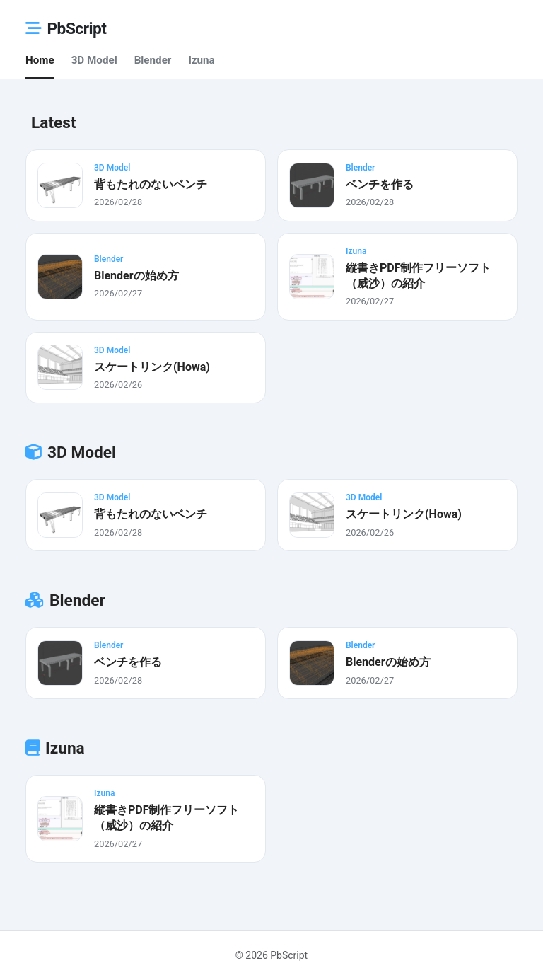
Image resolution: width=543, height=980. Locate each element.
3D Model (94, 60)
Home (40, 60)
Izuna (201, 60)
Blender (153, 60)
